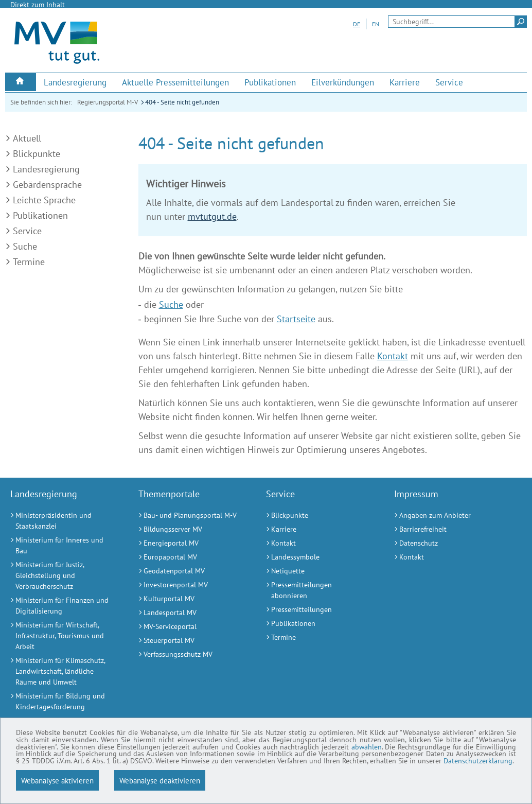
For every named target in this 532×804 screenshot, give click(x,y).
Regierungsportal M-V (108, 102)
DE (357, 24)
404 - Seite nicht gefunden (182, 102)
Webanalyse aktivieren (57, 780)
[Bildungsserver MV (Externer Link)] (190, 529)
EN (376, 24)
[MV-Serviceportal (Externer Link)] (190, 627)
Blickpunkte (37, 154)
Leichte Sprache (44, 200)
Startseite (296, 319)
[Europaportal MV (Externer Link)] (190, 557)
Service (27, 231)
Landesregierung (46, 169)
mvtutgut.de (212, 216)
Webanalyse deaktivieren (160, 780)
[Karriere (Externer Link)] (405, 83)
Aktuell (27, 138)
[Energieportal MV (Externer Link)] (190, 543)
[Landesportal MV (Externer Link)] (190, 613)
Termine (29, 262)
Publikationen (40, 215)
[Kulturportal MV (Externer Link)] (190, 599)
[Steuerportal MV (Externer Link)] (190, 641)
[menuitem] (21, 82)
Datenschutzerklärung (465, 760)
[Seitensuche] (457, 22)
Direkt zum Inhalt (38, 5)
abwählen (121, 743)
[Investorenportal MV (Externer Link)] (190, 585)
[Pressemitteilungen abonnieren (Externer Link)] (317, 590)
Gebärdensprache (47, 185)
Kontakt (393, 356)
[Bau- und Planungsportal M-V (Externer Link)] (190, 515)
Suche (25, 246)
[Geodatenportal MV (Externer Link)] (190, 571)
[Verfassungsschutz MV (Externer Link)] (190, 654)
